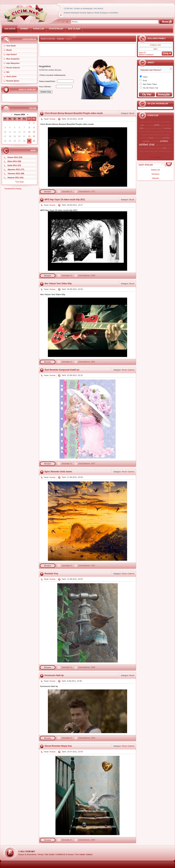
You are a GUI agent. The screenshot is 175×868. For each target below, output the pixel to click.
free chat (148, 128)
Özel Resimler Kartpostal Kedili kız (62, 370)
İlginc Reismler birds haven (58, 472)
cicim (157, 125)
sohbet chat (147, 144)
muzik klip (158, 138)
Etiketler (61, 39)
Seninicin (156, 174)
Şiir (8, 72)
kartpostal (157, 135)
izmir (153, 132)
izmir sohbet (160, 132)
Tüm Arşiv (20, 182)
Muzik (9, 50)
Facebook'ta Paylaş (13, 189)
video (164, 148)
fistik (142, 128)
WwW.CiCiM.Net (48, 39)
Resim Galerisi (13, 68)
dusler (168, 125)
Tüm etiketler (155, 157)
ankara (143, 122)
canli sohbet (165, 122)
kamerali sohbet (147, 135)
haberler (160, 128)
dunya (163, 125)
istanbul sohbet (145, 132)
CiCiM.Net (30, 851)
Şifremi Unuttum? (146, 55)
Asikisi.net (155, 170)
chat (142, 125)
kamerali (168, 132)
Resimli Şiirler (13, 81)
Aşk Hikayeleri (13, 63)
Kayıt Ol (142, 52)
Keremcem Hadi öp (54, 675)
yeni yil (169, 151)
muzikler (166, 138)
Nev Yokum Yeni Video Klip (58, 284)
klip (163, 135)
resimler (146, 141)
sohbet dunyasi (161, 145)
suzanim (158, 148)
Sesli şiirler (12, 76)
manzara (144, 138)
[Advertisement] (87, 50)
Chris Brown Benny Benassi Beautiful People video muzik (74, 113)
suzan (152, 148)
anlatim (149, 122)
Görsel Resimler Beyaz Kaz (58, 746)
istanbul (167, 128)
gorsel (154, 128)
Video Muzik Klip (160, 151)
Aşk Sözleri (12, 54)
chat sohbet (149, 125)
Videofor (156, 178)
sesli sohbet (155, 141)
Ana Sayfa (11, 46)
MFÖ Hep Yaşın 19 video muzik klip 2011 (65, 200)
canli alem (157, 122)
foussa (52, 119)
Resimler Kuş (51, 574)
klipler (167, 135)
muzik (151, 138)
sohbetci (146, 148)
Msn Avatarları (13, 59)
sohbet (164, 141)
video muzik (149, 151)
